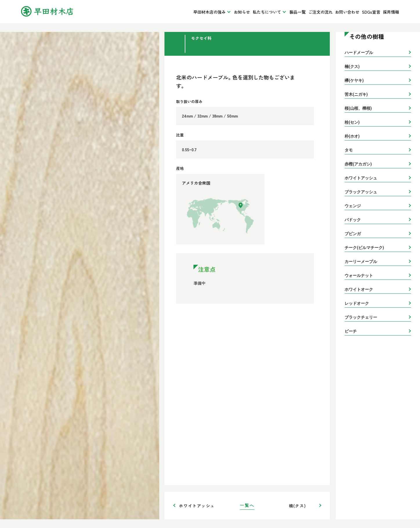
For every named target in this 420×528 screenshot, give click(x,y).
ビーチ (351, 331)
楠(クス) (298, 506)
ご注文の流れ (321, 12)
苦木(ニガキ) (356, 94)
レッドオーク (357, 303)
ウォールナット (359, 275)
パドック (353, 220)
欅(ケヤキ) (354, 80)
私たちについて (267, 12)
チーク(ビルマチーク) (364, 248)
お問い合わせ (347, 12)
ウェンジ (353, 206)
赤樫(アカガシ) (358, 164)
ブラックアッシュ (361, 192)
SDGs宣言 (371, 12)
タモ (349, 150)
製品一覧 (298, 12)
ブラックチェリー (361, 317)
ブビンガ (353, 234)
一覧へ (247, 505)
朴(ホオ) (352, 136)
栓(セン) (352, 122)
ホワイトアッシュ (197, 506)
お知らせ (242, 12)
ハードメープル (359, 53)
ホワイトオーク (359, 289)
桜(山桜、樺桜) (358, 108)
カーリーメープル (361, 262)
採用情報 (391, 12)
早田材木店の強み (209, 12)
